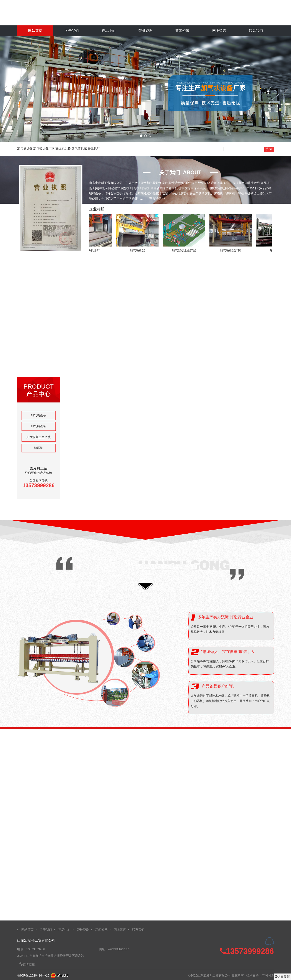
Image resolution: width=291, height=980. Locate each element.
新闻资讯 (182, 31)
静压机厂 (94, 148)
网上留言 (219, 31)
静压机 (38, 448)
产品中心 (109, 31)
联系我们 (256, 31)
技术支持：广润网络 (260, 975)
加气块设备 (25, 148)
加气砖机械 (79, 148)
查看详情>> (157, 199)
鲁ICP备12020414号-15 (33, 975)
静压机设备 (63, 148)
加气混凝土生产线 (38, 437)
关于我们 (72, 31)
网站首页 (35, 31)
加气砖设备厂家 (44, 148)
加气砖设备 (38, 426)
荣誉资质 (145, 31)
